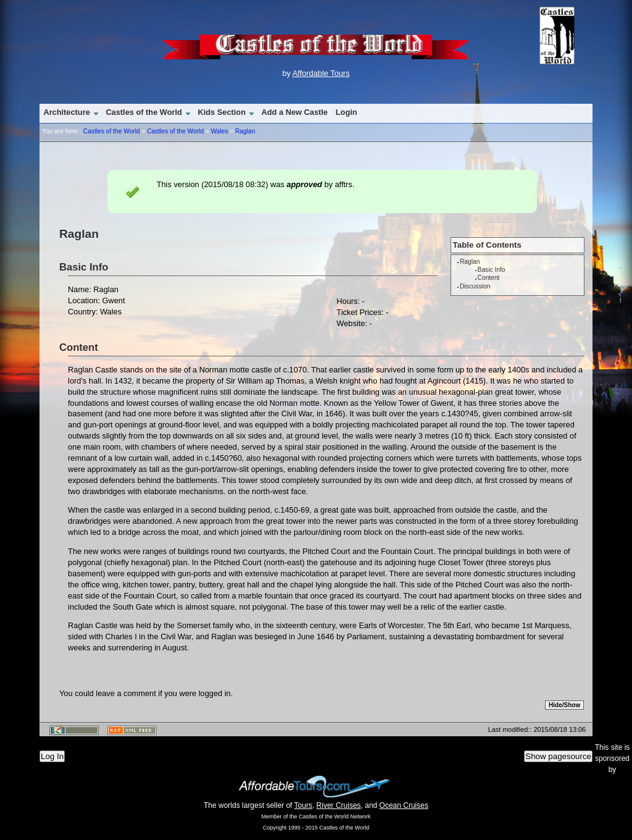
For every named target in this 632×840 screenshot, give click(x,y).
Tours (303, 805)
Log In (52, 756)
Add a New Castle (295, 112)
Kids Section (222, 112)
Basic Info (492, 270)
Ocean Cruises (404, 805)
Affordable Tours (321, 73)
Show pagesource (558, 756)
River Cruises (339, 805)
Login (347, 112)
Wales (219, 131)
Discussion (475, 286)
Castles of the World (143, 112)
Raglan (245, 131)
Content (489, 278)
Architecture (66, 112)
